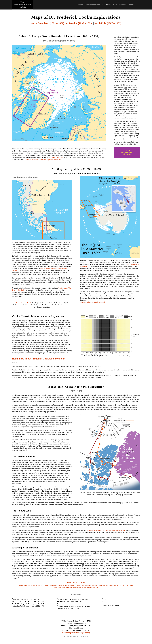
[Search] (138, 5)
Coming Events (119, 5)
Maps (108, 5)
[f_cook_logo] (22, 5)
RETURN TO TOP (79, 582)
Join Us (131, 5)
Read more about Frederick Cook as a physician (39, 359)
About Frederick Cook (95, 5)
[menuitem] (138, 5)
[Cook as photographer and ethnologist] (127, 152)
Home (81, 5)
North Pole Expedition (90, 587)
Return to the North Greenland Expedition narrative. (43, 160)
